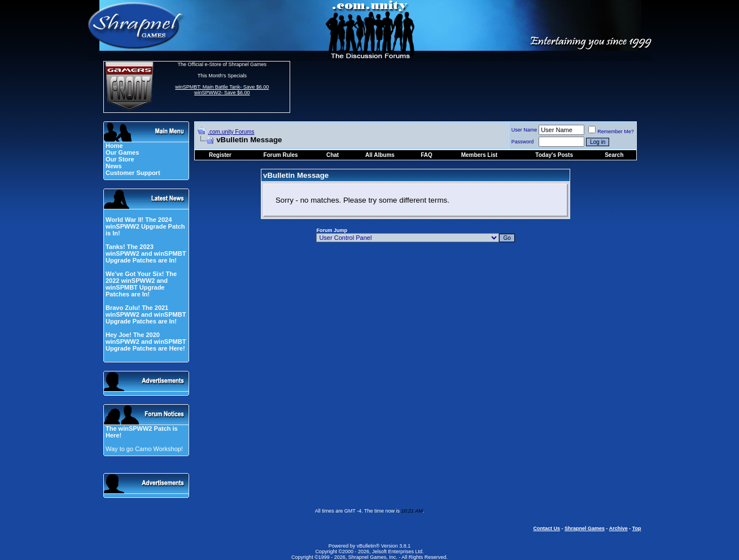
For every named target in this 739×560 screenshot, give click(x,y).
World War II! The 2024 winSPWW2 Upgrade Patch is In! (145, 226)
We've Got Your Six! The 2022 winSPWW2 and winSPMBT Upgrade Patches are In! (141, 284)
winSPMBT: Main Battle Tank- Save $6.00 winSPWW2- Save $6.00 (222, 90)
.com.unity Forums (231, 132)
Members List (479, 155)
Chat (333, 155)
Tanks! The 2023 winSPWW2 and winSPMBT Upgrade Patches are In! (146, 253)
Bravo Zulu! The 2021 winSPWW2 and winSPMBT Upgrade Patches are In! (146, 314)
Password (523, 142)
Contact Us (546, 528)
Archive (618, 528)
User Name (524, 130)
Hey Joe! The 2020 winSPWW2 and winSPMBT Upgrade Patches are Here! (146, 342)
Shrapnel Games (585, 528)
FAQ (427, 155)
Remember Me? (611, 132)
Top (637, 528)
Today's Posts (554, 155)
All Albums (380, 155)
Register (220, 155)
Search (614, 155)
